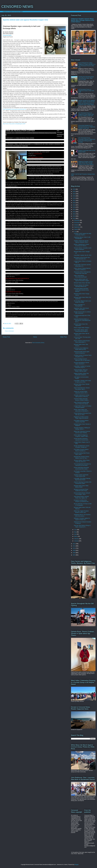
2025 (74, 191)
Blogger (77, 865)
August (76, 229)
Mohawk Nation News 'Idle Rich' (82, 283)
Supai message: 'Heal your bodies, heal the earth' (81, 370)
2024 (74, 194)
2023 (74, 196)
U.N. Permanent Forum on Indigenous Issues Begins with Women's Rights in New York (86, 114)
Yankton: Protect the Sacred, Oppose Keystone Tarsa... (81, 241)
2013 (74, 218)
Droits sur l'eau (48, 133)
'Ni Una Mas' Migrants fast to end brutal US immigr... (82, 302)
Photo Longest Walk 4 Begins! (82, 328)
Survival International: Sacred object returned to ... (81, 363)
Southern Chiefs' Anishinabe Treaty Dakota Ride (81, 475)
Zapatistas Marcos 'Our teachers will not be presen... (82, 515)
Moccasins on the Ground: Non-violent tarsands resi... (82, 258)
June (76, 530)
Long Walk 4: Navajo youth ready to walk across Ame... (82, 381)
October (76, 225)
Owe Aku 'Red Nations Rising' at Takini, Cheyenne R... (82, 526)
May (75, 532)
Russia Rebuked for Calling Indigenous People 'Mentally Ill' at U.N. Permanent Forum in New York (87, 65)
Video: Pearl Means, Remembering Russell (80, 276)
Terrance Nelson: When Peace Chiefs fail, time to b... (82, 461)
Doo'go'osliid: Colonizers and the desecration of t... (82, 265)
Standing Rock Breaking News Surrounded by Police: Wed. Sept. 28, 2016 (86, 78)
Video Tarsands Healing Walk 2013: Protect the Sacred (81, 403)
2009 (74, 550)
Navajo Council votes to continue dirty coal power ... (82, 313)
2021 (74, 200)
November (77, 223)
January (76, 541)
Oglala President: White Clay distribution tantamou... (81, 374)
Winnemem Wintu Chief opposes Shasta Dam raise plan (82, 273)
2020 (74, 203)
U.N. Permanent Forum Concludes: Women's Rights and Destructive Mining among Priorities (87, 140)
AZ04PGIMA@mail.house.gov (13, 292)
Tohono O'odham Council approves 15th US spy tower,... (82, 360)
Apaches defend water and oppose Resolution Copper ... (82, 280)
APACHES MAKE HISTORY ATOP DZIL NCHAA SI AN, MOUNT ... (81, 290)
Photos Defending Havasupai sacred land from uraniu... (81, 468)
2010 (74, 548)
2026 (74, 189)
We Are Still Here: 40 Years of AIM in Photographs (83, 504)
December (77, 220)
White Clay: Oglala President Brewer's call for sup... (81, 512)
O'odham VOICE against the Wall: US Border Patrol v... (83, 234)
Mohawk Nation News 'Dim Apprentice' (81, 325)
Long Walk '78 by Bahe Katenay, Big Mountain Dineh (82, 479)
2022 (74, 198)
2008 (74, 553)
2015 (74, 214)
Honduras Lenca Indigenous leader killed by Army (81, 349)
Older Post (63, 337)
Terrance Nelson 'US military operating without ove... (81, 286)
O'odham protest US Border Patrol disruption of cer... (83, 356)
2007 (74, 555)
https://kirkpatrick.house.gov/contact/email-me (15, 109)
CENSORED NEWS (17, 7)
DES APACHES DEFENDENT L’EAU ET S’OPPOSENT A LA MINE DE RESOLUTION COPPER (31, 130)
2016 (74, 212)
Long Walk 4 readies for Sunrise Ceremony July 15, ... (82, 367)
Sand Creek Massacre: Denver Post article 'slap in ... (82, 389)
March (76, 536)
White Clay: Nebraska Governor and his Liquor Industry (82, 432)
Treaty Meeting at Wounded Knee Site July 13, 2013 (82, 414)
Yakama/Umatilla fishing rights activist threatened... (82, 352)
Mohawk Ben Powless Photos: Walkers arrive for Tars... (82, 457)
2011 (74, 546)
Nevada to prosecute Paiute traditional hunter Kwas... (81, 490)
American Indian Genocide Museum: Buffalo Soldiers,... (82, 399)
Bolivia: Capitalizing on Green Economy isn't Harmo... (81, 245)
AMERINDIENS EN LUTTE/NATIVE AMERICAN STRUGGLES (30, 133)
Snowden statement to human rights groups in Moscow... (82, 396)
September (77, 227)
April (76, 534)
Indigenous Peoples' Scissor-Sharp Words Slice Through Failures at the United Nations (83, 20)
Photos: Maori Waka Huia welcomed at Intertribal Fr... (81, 410)
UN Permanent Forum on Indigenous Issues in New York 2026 (86, 91)
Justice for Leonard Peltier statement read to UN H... (81, 392)
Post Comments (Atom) (38, 343)
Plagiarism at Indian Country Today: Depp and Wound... (81, 418)
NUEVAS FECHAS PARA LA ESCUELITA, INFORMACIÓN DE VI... (82, 320)
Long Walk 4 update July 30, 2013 (83, 255)
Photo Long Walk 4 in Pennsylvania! (79, 305)
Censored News (7, 35)
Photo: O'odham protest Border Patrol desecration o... (82, 341)
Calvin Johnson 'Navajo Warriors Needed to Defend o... (82, 269)
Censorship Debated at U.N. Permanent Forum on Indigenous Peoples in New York (87, 127)
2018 (74, 207)
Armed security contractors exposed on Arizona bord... (81, 439)
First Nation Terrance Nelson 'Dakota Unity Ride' (81, 421)
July (75, 232)
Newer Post (6, 337)
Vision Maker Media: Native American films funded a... (81, 331)
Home (35, 337)
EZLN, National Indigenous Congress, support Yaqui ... (81, 436)
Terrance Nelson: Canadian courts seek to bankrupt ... (83, 249)
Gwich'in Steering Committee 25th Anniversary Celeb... (83, 483)
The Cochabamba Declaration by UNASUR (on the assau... (82, 465)
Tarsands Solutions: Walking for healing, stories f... (82, 428)
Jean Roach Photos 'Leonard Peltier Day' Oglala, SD (81, 497)
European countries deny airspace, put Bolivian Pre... (82, 501)
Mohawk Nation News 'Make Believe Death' (81, 486)
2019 (74, 205)
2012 (74, 544)
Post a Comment (9, 331)
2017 (74, 209)
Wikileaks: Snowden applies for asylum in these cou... (82, 519)
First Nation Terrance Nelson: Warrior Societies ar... (81, 450)
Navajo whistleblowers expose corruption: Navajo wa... (82, 446)
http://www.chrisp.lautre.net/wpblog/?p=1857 (14, 124)
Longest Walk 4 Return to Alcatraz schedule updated (83, 407)
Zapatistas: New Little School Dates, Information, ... (81, 309)
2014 (74, 216)
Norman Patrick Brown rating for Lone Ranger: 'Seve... (82, 494)
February (77, 539)
